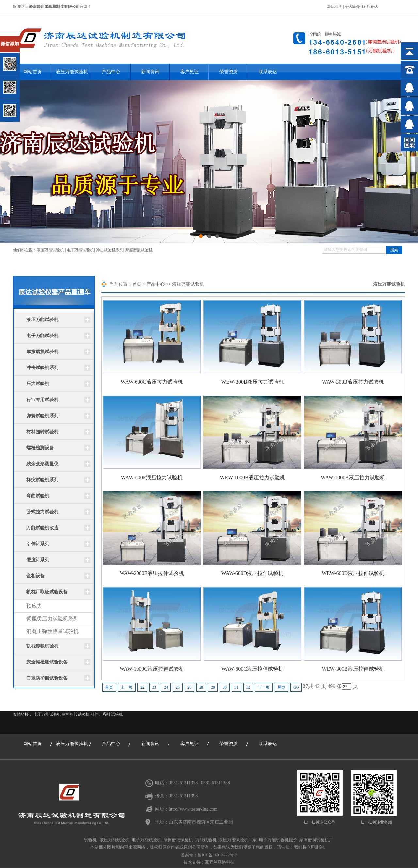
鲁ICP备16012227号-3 (217, 855)
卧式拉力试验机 (42, 512)
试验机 (117, 714)
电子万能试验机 (80, 250)
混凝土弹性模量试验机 (53, 631)
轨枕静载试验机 (42, 646)
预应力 (34, 606)
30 (225, 687)
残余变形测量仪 (42, 464)
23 (154, 687)
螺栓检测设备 (40, 448)
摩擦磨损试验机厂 (316, 840)
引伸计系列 (38, 544)
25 (178, 687)
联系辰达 (370, 7)
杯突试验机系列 (42, 480)
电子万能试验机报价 (278, 840)
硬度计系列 (38, 560)
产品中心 (111, 72)
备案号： (189, 855)
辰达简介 (352, 7)
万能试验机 (206, 840)
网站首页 (33, 744)
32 (248, 687)
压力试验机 (38, 384)
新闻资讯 (150, 72)
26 (189, 687)
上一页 (127, 687)
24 (166, 687)
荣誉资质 (229, 72)
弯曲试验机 (38, 496)
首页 (137, 284)
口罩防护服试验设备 (47, 678)
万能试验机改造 (42, 528)
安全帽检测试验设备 (47, 662)
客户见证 (189, 72)
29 (213, 687)
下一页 (264, 687)
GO (296, 687)
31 (236, 687)
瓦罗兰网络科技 (220, 862)
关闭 (33, 39)
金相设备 (36, 576)
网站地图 (334, 7)
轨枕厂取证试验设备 (47, 592)
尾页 (281, 687)
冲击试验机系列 (110, 250)
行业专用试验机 (42, 400)
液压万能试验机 (72, 72)
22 (142, 687)
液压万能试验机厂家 (238, 840)
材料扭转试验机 (42, 432)
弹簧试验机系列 (42, 416)
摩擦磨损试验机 (139, 250)
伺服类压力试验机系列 (53, 619)
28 (201, 687)
